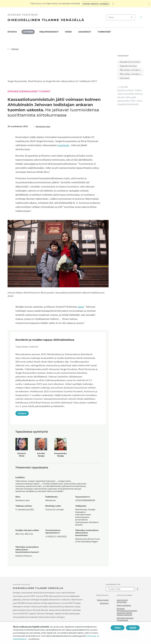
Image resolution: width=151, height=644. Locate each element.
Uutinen (28, 32)
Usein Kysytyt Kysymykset (122, 601)
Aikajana (22, 413)
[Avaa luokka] (138, 589)
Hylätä (133, 628)
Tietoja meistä (103, 600)
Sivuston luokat (114, 589)
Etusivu (12, 32)
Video (68, 32)
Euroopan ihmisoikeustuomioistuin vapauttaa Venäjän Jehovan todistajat (127, 612)
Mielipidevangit (49, 32)
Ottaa (118, 628)
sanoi (81, 307)
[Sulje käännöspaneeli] (149, 4)
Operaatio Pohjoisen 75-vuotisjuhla (125, 619)
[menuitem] (12, 32)
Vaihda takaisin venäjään (96, 4)
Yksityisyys (104, 603)
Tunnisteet (104, 32)
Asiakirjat (85, 32)
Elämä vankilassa (124, 605)
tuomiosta (63, 145)
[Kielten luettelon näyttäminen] (114, 4)
